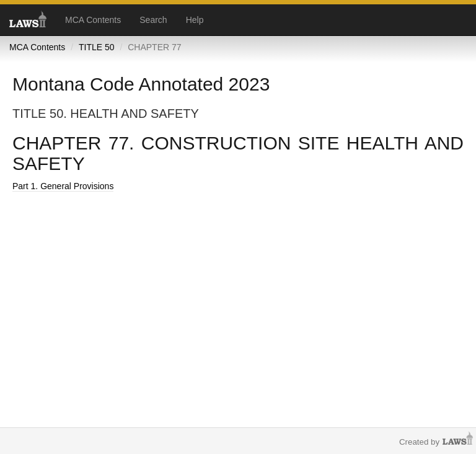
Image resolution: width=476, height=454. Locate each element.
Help (195, 20)
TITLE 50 (97, 47)
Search (153, 20)
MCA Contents (93, 20)
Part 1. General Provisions (63, 186)
